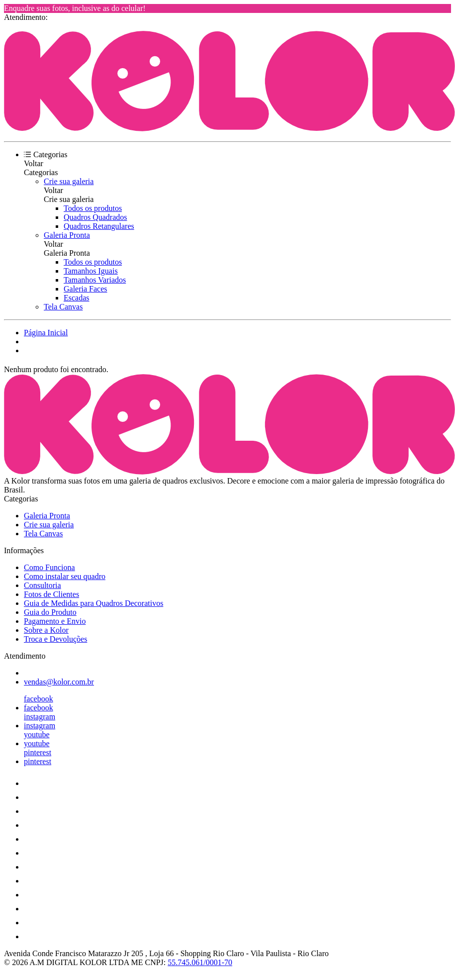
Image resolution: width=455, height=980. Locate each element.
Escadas (77, 298)
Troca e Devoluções (55, 639)
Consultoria (43, 585)
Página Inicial (46, 333)
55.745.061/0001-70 (200, 962)
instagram (40, 717)
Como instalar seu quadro (65, 576)
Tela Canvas (63, 307)
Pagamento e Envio (55, 621)
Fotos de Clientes (51, 594)
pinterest (38, 752)
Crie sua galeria (69, 181)
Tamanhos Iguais (91, 271)
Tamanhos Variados (95, 280)
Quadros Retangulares (99, 226)
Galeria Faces (86, 289)
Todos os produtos (93, 208)
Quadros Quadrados (95, 217)
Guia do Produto (50, 612)
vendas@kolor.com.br (59, 682)
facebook (39, 699)
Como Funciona (49, 567)
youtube (37, 735)
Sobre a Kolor (46, 630)
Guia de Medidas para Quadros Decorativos (93, 603)
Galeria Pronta (67, 235)
